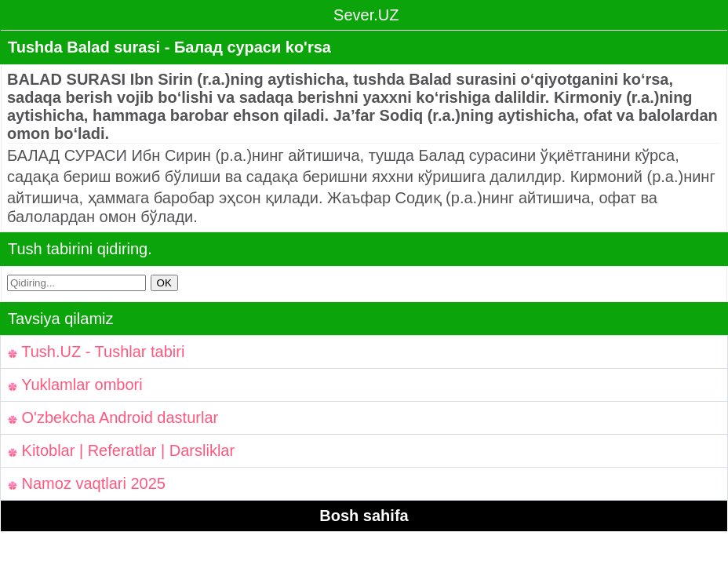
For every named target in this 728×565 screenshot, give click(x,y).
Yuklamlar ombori (75, 385)
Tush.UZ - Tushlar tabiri (96, 352)
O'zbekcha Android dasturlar (113, 417)
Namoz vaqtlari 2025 (87, 483)
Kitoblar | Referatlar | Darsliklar (121, 450)
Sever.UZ (364, 15)
